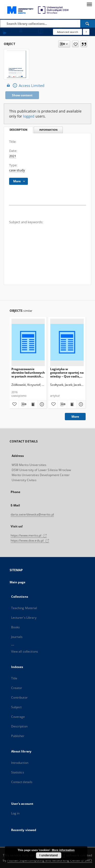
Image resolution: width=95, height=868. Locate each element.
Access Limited (25, 85)
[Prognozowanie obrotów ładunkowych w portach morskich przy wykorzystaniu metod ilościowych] (28, 342)
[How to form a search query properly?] (86, 32)
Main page (18, 582)
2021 (13, 156)
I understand (49, 855)
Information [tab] (48, 130)
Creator (17, 688)
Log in (15, 813)
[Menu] (89, 4)
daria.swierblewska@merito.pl (32, 514)
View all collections (25, 651)
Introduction (20, 763)
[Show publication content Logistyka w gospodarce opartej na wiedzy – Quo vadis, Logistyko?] (72, 404)
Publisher (18, 736)
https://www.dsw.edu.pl (30, 540)
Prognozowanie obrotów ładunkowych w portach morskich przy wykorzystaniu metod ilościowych (28, 373)
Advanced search (68, 32)
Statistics (18, 772)
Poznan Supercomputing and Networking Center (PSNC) (50, 860)
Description (19, 726)
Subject (16, 707)
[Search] (88, 24)
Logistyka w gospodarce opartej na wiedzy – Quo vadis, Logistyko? (67, 373)
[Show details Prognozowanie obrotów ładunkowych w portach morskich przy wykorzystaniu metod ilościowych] (41, 404)
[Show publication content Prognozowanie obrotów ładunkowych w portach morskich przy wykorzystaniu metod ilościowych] (33, 404)
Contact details (22, 782)
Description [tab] (18, 130)
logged (29, 116)
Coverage (18, 717)
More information (63, 850)
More (75, 417)
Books (16, 627)
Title (14, 678)
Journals (17, 637)
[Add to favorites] (75, 44)
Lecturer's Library (24, 618)
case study (17, 170)
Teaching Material (24, 608)
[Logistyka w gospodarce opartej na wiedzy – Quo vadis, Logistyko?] (67, 342)
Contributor (19, 697)
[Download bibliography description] (23, 404)
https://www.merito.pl (29, 535)
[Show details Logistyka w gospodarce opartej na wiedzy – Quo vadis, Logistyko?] (80, 404)
